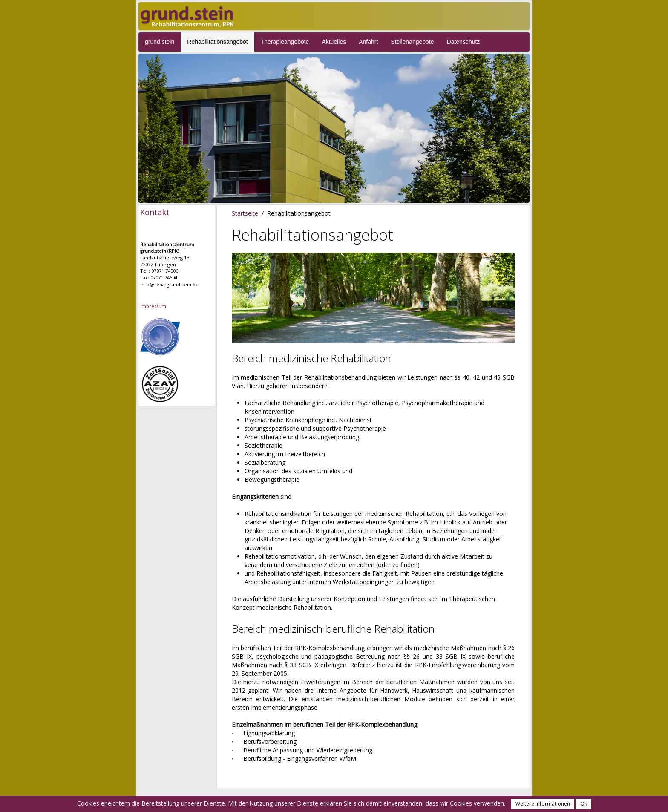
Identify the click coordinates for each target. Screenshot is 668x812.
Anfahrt (368, 42)
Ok (584, 804)
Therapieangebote (285, 42)
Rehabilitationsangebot (217, 42)
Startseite (245, 213)
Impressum (153, 306)
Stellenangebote (412, 42)
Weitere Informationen (543, 804)
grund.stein (160, 42)
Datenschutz (464, 42)
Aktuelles (334, 42)
